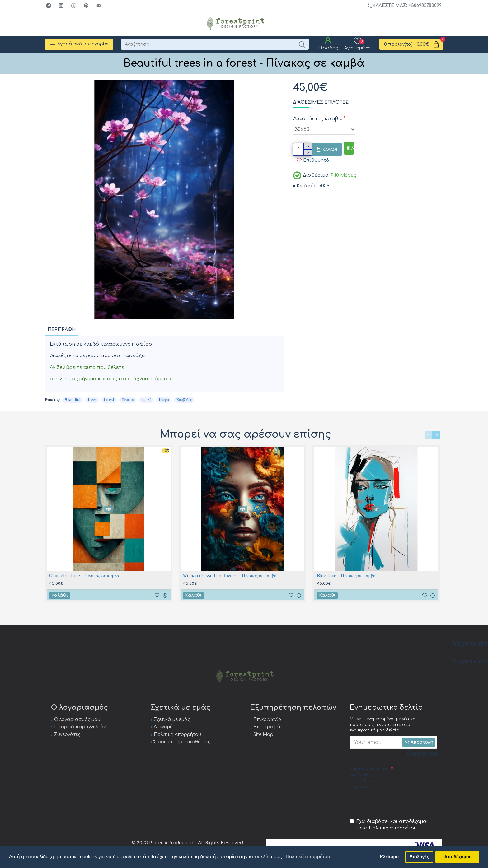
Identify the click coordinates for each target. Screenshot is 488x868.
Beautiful (73, 400)
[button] (428, 435)
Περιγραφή (62, 330)
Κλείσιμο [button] (389, 857)
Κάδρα (164, 400)
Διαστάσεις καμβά (318, 119)
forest (109, 400)
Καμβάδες (184, 400)
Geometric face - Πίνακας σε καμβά (84, 576)
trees (92, 400)
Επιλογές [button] (419, 857)
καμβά (146, 400)
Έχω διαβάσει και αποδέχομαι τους (389, 825)
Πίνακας (128, 400)
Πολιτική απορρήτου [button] (308, 857)
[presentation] (397, 804)
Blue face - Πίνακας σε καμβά (346, 576)
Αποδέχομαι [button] (457, 857)
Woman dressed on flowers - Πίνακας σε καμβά (230, 576)
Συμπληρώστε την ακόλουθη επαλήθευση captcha (369, 778)
